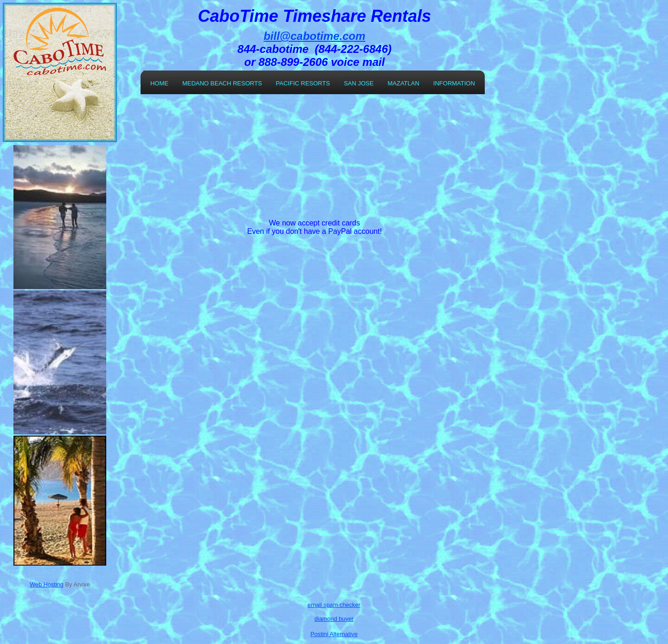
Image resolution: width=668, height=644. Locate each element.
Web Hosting (47, 584)
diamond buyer (334, 619)
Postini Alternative (334, 634)
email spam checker (334, 605)
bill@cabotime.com (314, 36)
